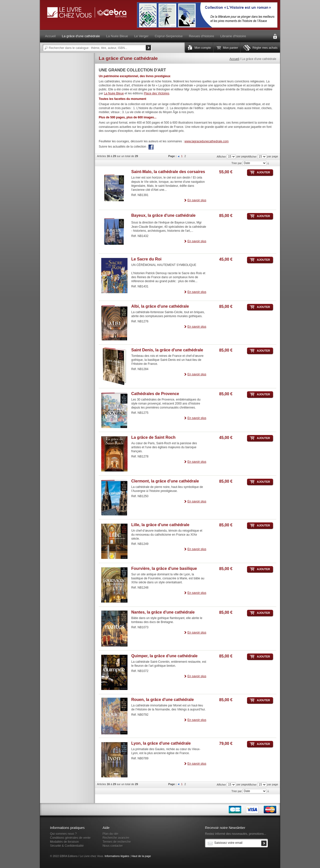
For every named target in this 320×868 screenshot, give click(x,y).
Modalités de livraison (64, 842)
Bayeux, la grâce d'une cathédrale (163, 215)
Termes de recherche (117, 842)
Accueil (234, 59)
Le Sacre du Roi (146, 259)
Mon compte (203, 48)
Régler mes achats (265, 48)
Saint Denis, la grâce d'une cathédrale (167, 350)
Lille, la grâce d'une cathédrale (160, 525)
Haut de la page (141, 856)
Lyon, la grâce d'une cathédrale (161, 743)
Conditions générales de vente (70, 838)
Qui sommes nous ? (63, 834)
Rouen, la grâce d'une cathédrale (162, 700)
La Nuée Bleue (114, 93)
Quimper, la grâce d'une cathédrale (164, 656)
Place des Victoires (156, 93)
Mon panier (230, 48)
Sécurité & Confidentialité (67, 846)
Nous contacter (113, 846)
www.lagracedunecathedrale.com (207, 141)
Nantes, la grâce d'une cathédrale (163, 612)
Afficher (252, 157)
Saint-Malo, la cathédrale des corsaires (168, 172)
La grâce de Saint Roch (153, 437)
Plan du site (110, 834)
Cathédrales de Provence (155, 394)
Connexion (275, 36)
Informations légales (117, 856)
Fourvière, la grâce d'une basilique (164, 568)
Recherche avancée (116, 838)
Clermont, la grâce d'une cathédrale (165, 481)
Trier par (237, 163)
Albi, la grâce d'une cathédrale (160, 306)
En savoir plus (197, 200)
